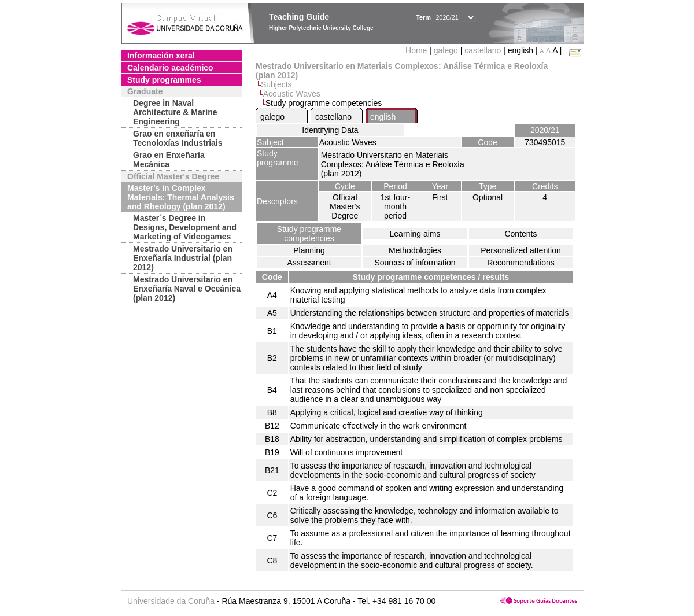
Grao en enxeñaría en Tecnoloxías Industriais (178, 138)
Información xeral (161, 56)
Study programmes (164, 80)
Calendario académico (170, 68)
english (383, 117)
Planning (309, 250)
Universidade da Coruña (171, 601)
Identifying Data (330, 130)
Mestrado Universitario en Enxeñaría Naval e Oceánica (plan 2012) (187, 289)
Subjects (276, 84)
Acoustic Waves (292, 94)
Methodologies (415, 250)
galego (446, 50)
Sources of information (415, 263)
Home (417, 50)
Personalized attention (521, 250)
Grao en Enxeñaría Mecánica (169, 160)
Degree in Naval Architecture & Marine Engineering (175, 112)
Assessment (309, 263)
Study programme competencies (309, 234)
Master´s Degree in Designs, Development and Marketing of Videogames (185, 227)
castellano (483, 50)
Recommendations (521, 263)
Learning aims (415, 234)
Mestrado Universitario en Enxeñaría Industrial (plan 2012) (183, 258)
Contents (520, 234)
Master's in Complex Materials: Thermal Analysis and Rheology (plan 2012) (181, 197)
